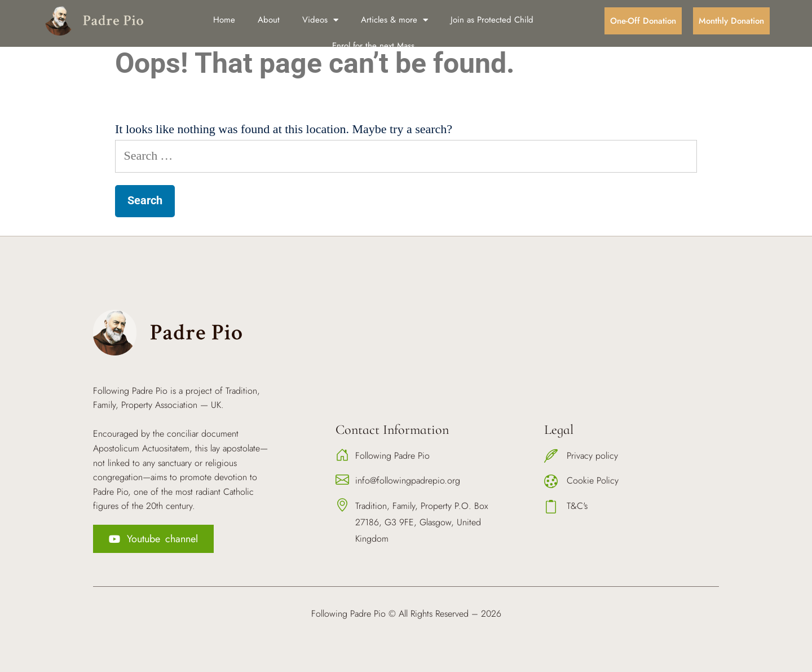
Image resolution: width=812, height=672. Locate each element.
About (269, 20)
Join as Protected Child (492, 20)
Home (224, 20)
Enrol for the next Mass (373, 46)
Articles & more (394, 20)
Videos (320, 20)
